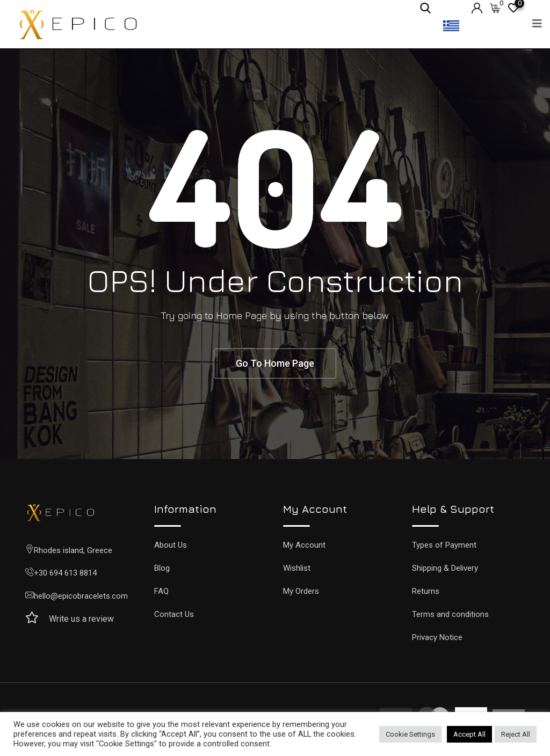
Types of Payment (444, 545)
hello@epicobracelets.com (81, 596)
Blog (162, 568)
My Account (304, 545)
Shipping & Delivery (445, 568)
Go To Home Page (275, 363)
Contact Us (174, 614)
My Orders (301, 591)
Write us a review (81, 619)
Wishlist (297, 568)
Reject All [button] (516, 734)
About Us (171, 545)
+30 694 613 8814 (65, 573)
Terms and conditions (450, 614)
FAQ (161, 591)
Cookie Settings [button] (410, 734)
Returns (426, 591)
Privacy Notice (437, 637)
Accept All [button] (469, 734)
